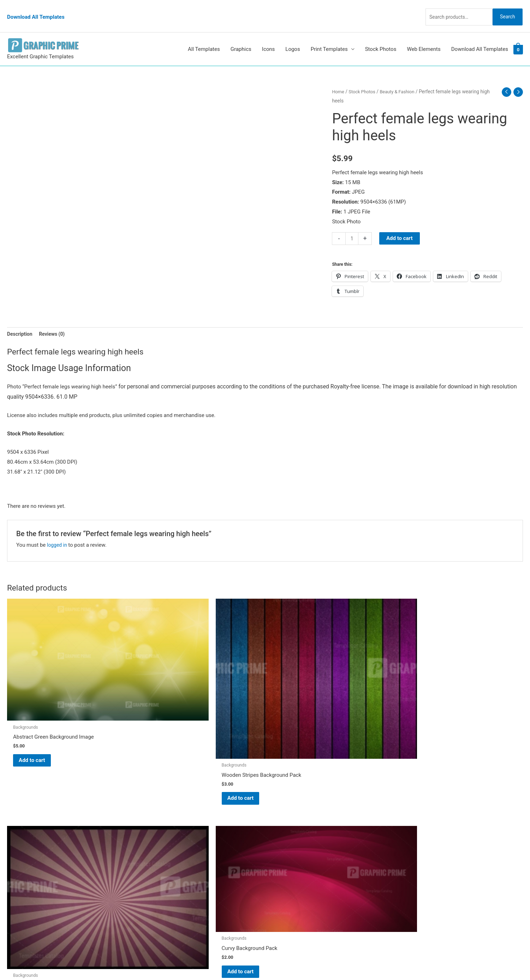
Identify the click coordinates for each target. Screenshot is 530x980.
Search (505, 8)
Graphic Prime (289, 805)
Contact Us (285, 854)
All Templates (204, 35)
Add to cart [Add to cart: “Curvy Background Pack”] (433, 692)
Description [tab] (21, 320)
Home (338, 77)
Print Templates (329, 35)
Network (329, 961)
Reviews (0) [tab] (55, 320)
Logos (293, 35)
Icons (269, 35)
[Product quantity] (352, 224)
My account (286, 844)
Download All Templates (36, 9)
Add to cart (401, 224)
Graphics (241, 35)
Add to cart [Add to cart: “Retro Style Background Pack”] (302, 714)
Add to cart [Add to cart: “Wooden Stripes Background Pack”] (171, 725)
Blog (278, 815)
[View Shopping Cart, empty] (518, 35)
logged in (58, 532)
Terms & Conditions (295, 874)
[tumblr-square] (22, 820)
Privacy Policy (288, 864)
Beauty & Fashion (401, 77)
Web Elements (424, 35)
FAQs (278, 834)
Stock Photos (381, 35)
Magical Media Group (396, 961)
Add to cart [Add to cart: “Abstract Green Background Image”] (41, 702)
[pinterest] (25, 806)
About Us (283, 825)
